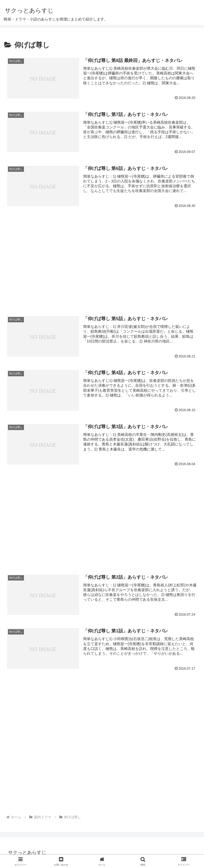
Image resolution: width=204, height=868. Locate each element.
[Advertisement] (102, 253)
